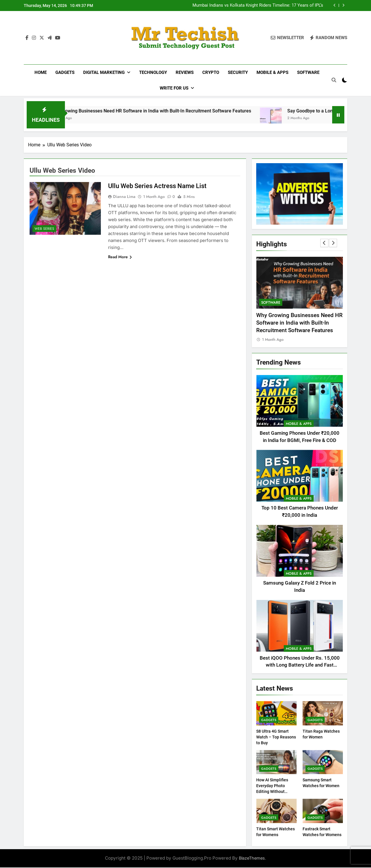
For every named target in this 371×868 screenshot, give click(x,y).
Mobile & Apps (272, 72)
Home (41, 72)
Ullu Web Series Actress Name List (157, 186)
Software (308, 72)
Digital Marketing (104, 72)
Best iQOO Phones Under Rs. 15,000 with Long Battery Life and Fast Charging (300, 666)
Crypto (211, 72)
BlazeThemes (252, 859)
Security (238, 72)
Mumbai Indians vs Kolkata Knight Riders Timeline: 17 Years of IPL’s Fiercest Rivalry (258, 6)
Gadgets (65, 72)
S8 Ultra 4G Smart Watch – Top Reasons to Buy (276, 738)
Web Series (44, 229)
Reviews (185, 72)
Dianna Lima (124, 197)
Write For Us (174, 88)
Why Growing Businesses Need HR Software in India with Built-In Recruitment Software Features (171, 111)
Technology (153, 72)
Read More (120, 257)
